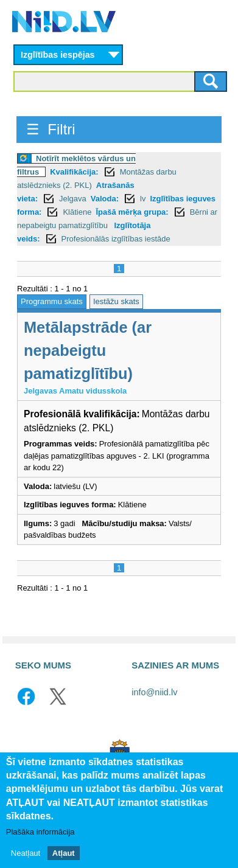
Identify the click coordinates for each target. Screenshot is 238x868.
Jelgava (73, 199)
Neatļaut (26, 854)
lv (143, 199)
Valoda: (105, 199)
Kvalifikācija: (74, 172)
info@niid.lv (154, 692)
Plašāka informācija (40, 833)
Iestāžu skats (116, 301)
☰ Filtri (51, 129)
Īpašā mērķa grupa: (132, 212)
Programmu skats (52, 301)
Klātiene (77, 212)
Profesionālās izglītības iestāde (116, 239)
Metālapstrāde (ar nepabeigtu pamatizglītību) (88, 350)
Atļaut (64, 854)
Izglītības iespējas (58, 55)
